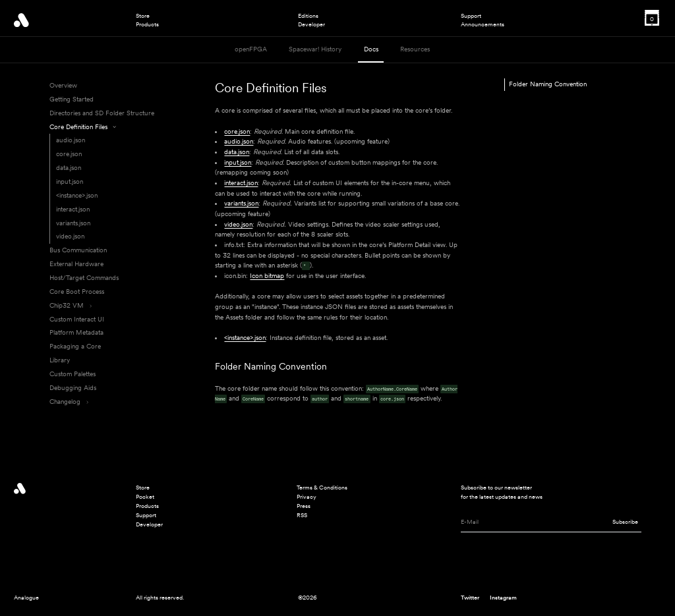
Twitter (470, 597)
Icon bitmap (267, 276)
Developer (311, 24)
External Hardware (76, 264)
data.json (69, 168)
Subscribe (625, 521)
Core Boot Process (77, 292)
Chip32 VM (71, 305)
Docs (371, 49)
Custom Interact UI (77, 319)
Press (304, 506)
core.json (69, 154)
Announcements (483, 24)
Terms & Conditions (322, 487)
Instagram (503, 597)
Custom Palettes (73, 374)
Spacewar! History (315, 49)
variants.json (73, 223)
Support (471, 16)
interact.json (73, 209)
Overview (63, 85)
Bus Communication (78, 250)
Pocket (145, 496)
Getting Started (72, 99)
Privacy (307, 496)
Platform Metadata (76, 332)
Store (143, 16)
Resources (415, 49)
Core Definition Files (83, 127)
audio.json (71, 140)
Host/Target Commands (84, 278)
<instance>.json (77, 195)
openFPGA (251, 49)
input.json (70, 182)
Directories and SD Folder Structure (102, 113)
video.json (70, 236)
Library (60, 360)
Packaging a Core (75, 346)
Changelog (69, 402)
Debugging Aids (73, 388)
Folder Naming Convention (271, 366)
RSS (302, 515)
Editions (308, 16)
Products (147, 24)
